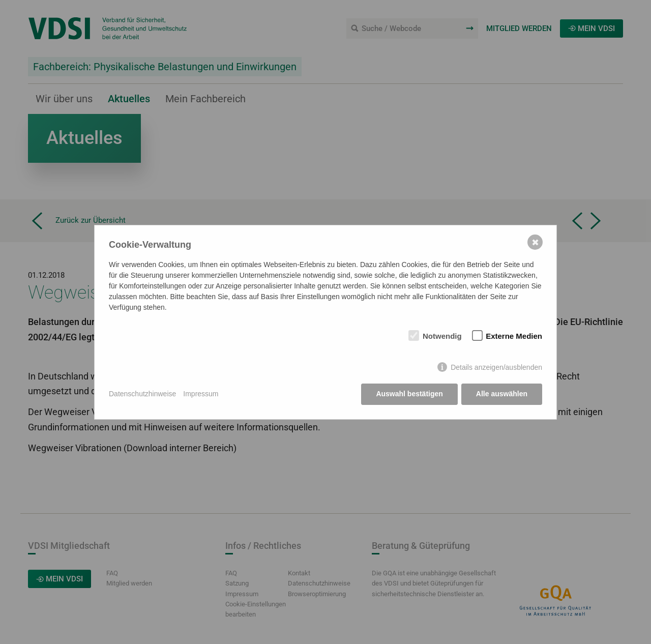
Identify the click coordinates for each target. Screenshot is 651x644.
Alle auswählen (502, 394)
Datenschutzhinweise (142, 394)
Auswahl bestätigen (409, 394)
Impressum (201, 394)
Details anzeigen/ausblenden (496, 367)
